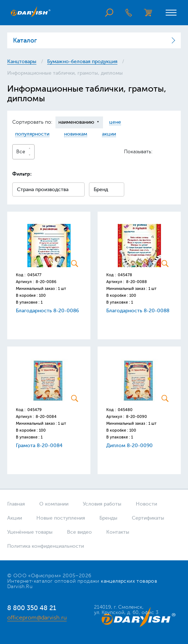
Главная (16, 504)
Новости (146, 504)
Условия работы (102, 504)
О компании (54, 504)
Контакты (118, 532)
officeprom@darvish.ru (37, 618)
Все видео (79, 532)
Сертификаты (148, 518)
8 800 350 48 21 (32, 608)
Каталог (25, 40)
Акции (15, 518)
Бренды (108, 518)
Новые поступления (61, 518)
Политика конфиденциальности (46, 546)
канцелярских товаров (129, 581)
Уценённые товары (30, 532)
